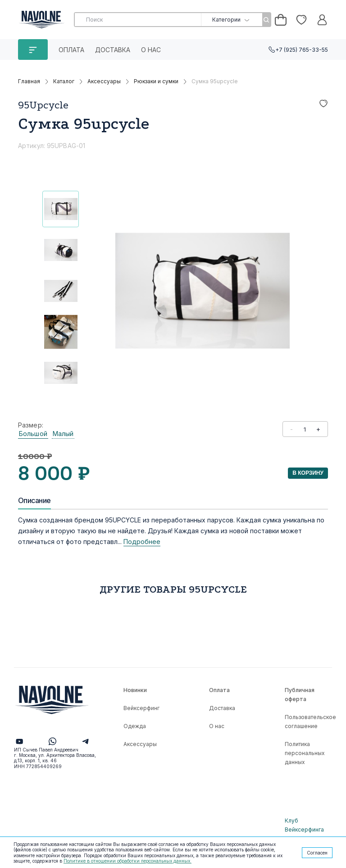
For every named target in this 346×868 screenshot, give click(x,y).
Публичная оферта (300, 695)
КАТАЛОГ (33, 49)
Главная (29, 81)
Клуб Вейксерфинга (304, 825)
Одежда (135, 726)
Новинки (135, 690)
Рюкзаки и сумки (156, 81)
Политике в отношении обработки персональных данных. (127, 861)
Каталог (64, 81)
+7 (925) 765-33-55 (302, 50)
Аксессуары (104, 81)
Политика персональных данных (305, 753)
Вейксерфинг (141, 708)
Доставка (113, 50)
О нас (151, 50)
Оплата (71, 50)
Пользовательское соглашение (310, 722)
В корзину (308, 473)
